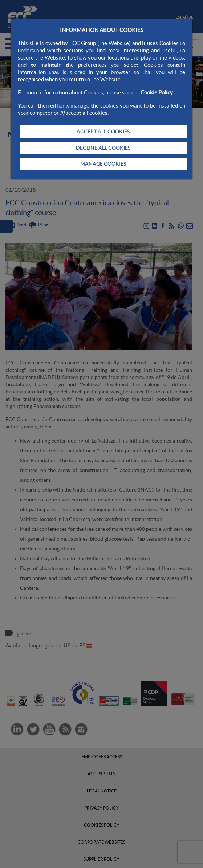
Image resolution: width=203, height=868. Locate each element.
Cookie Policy (157, 92)
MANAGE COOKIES (103, 164)
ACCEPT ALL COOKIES (103, 132)
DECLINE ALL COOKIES (103, 148)
